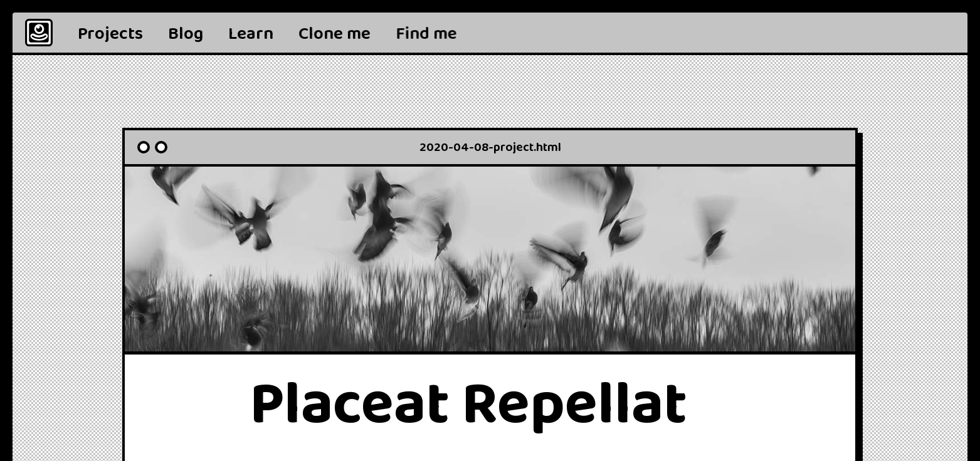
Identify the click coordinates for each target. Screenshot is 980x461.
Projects (110, 34)
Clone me (335, 34)
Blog (186, 34)
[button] (426, 33)
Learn (251, 34)
